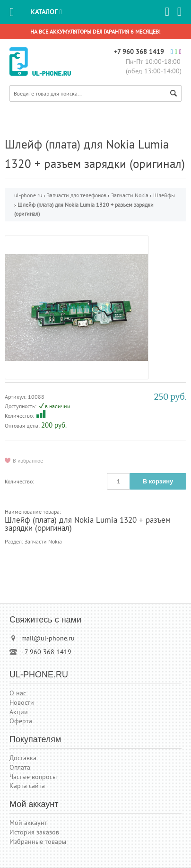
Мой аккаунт (28, 823)
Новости (22, 702)
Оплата (20, 767)
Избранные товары (38, 842)
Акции (19, 712)
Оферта (21, 721)
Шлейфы (164, 195)
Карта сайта (27, 786)
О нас (18, 693)
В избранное (28, 460)
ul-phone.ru (28, 195)
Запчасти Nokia (130, 195)
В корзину (158, 481)
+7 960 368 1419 (139, 52)
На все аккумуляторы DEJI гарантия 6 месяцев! (95, 31)
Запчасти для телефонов (77, 195)
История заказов (34, 832)
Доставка (23, 758)
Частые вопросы (33, 777)
